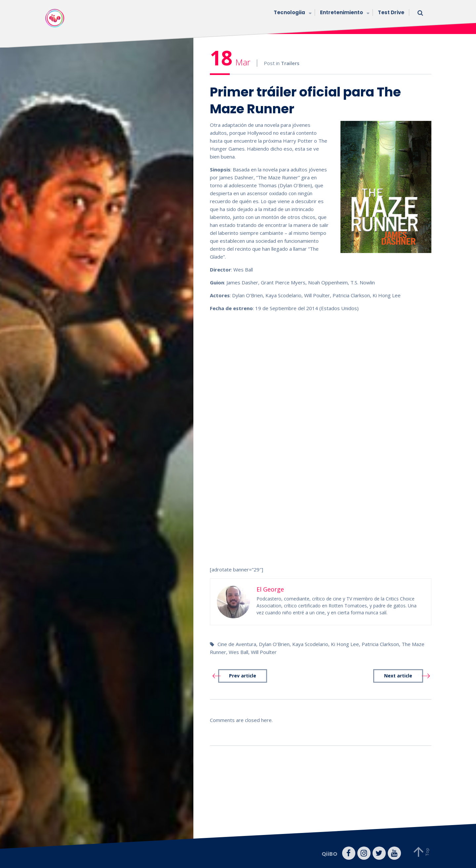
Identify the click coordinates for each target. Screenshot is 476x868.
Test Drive (391, 12)
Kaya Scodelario (310, 644)
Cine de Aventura (237, 644)
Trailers (290, 63)
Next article (398, 676)
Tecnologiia (292, 13)
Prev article (243, 676)
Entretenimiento (344, 13)
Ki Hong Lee (345, 644)
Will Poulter (264, 652)
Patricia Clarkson (380, 644)
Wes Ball (238, 652)
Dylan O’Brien (274, 644)
